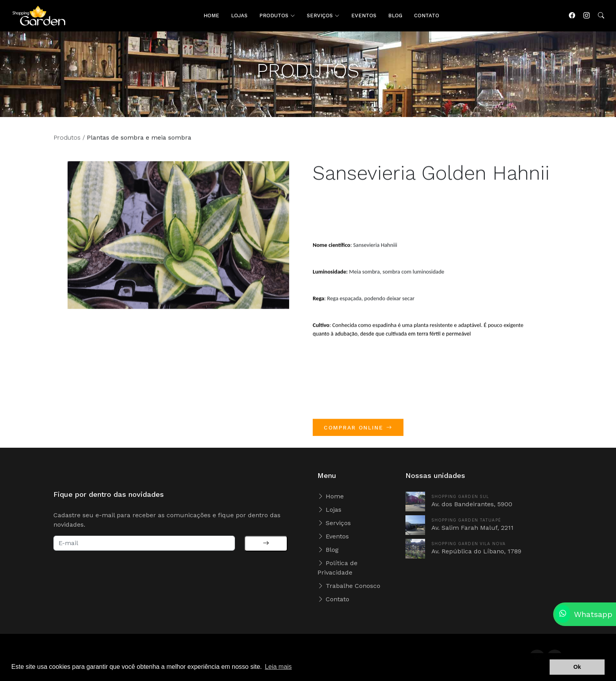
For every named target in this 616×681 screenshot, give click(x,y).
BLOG (395, 16)
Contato (333, 599)
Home (331, 496)
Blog (328, 550)
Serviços (334, 523)
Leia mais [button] (278, 667)
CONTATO (427, 16)
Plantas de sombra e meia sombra (139, 140)
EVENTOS (364, 16)
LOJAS (239, 16)
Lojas (329, 510)
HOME (211, 16)
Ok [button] (577, 667)
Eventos (333, 536)
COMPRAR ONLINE (358, 430)
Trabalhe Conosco (349, 586)
